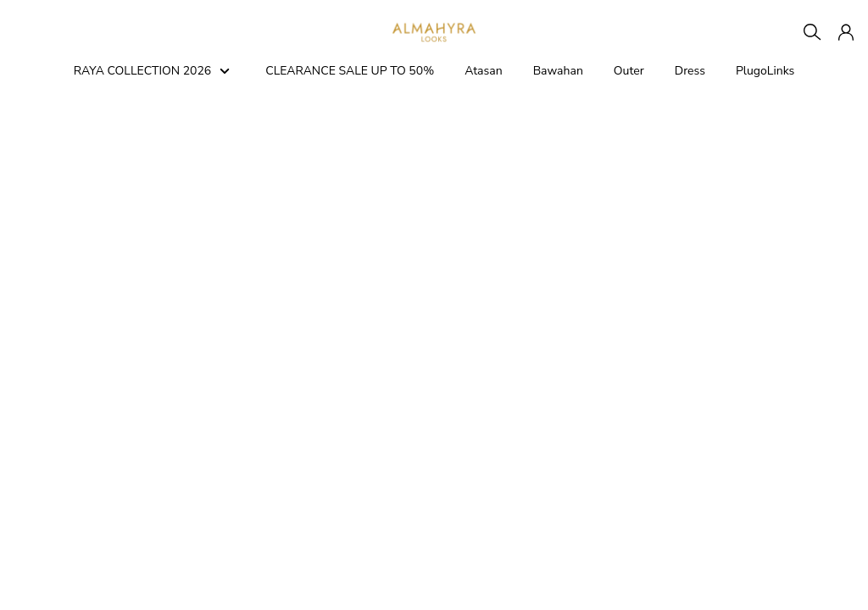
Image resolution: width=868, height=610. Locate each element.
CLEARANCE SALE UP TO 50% (350, 71)
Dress (690, 71)
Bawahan (558, 71)
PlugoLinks (765, 71)
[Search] (812, 32)
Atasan (483, 71)
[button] (846, 32)
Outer (629, 71)
